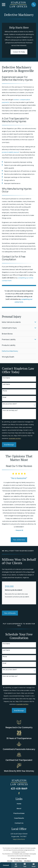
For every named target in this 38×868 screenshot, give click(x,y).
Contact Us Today (19, 52)
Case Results (19, 818)
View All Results (10, 613)
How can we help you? (10, 410)
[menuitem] (18, 322)
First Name (6, 378)
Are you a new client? (10, 404)
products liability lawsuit (10, 152)
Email (4, 397)
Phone (5, 391)
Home (19, 804)
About (19, 808)
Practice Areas (19, 813)
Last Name (6, 384)
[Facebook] (19, 793)
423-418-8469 (19, 788)
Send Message (9, 445)
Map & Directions (19, 839)
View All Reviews (19, 540)
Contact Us (19, 823)
